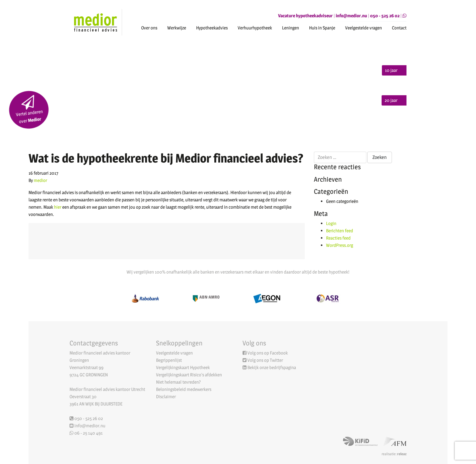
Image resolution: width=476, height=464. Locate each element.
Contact (399, 28)
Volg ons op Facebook (268, 353)
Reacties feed (338, 238)
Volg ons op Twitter (265, 360)
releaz (402, 454)
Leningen (291, 28)
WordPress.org (340, 245)
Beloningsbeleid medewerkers (184, 389)
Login (331, 223)
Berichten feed (340, 231)
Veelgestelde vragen (364, 28)
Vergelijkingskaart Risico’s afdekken (189, 375)
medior (40, 180)
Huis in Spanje (322, 28)
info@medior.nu (351, 16)
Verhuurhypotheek (255, 28)
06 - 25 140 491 (86, 433)
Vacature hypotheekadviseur (305, 16)
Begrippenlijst (169, 360)
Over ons (149, 28)
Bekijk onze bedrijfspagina (272, 367)
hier (58, 207)
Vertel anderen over (29, 110)
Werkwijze (177, 28)
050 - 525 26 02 (385, 16)
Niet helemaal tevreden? (178, 382)
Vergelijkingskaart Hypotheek (183, 367)
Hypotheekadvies (212, 28)
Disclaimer (166, 397)
